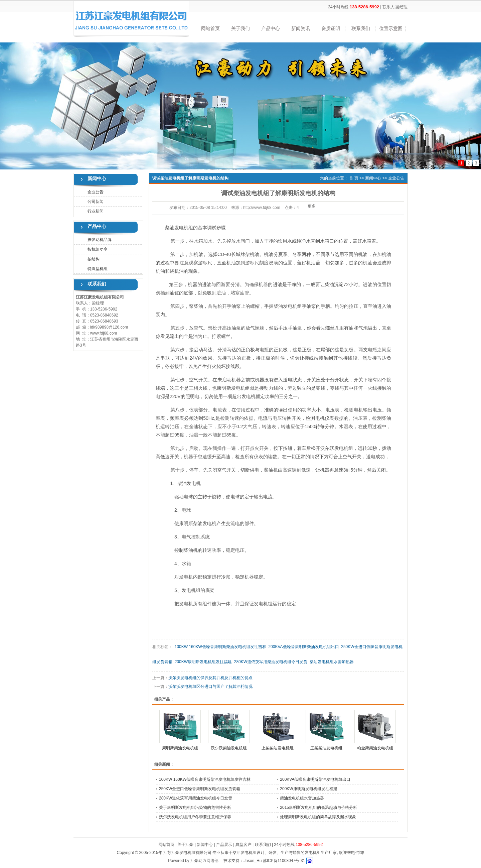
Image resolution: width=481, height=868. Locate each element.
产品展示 (224, 845)
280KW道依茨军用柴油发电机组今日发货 (271, 662)
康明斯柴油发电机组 (180, 748)
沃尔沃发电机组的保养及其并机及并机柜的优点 (210, 678)
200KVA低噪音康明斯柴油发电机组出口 (303, 647)
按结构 (94, 259)
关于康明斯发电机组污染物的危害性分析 (195, 808)
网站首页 (210, 29)
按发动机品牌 (100, 240)
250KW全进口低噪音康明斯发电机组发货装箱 (200, 789)
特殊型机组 (98, 269)
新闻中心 (373, 178)
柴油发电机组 (288, 306)
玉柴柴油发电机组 (326, 748)
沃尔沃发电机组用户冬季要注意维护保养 (195, 817)
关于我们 (240, 29)
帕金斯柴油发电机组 (375, 748)
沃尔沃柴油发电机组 (229, 748)
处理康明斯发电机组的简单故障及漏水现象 (318, 817)
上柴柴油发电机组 (278, 748)
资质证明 (331, 29)
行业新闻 (96, 211)
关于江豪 (185, 845)
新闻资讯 (301, 29)
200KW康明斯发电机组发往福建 (203, 662)
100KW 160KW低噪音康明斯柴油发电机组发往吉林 (220, 647)
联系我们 (361, 29)
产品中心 (271, 29)
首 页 (354, 178)
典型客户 (244, 845)
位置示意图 (391, 29)
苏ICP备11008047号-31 (284, 861)
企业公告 (96, 192)
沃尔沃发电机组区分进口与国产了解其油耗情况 (210, 687)
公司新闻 (96, 202)
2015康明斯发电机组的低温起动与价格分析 (318, 808)
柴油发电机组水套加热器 (332, 662)
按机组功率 (98, 249)
